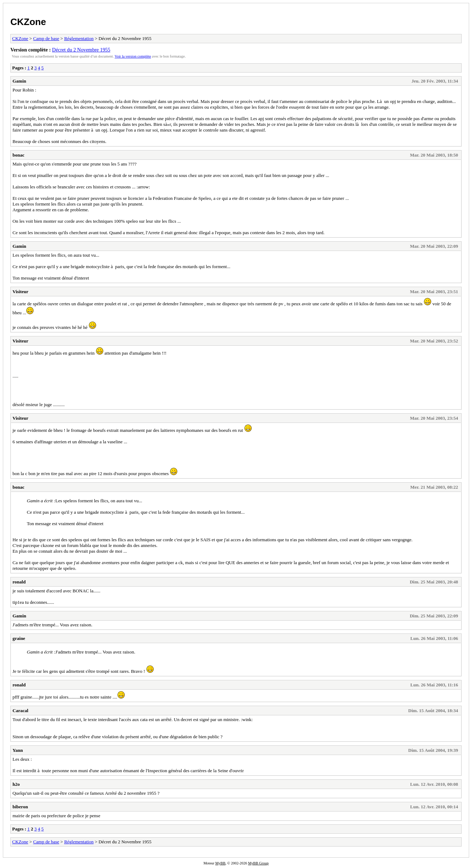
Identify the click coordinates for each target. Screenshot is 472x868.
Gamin (19, 81)
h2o (16, 784)
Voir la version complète (133, 56)
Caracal (20, 711)
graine (19, 638)
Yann (18, 750)
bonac (18, 155)
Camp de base (46, 38)
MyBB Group (258, 863)
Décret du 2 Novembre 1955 (81, 50)
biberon (20, 807)
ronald (19, 582)
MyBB (220, 863)
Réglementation (79, 38)
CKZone (28, 22)
